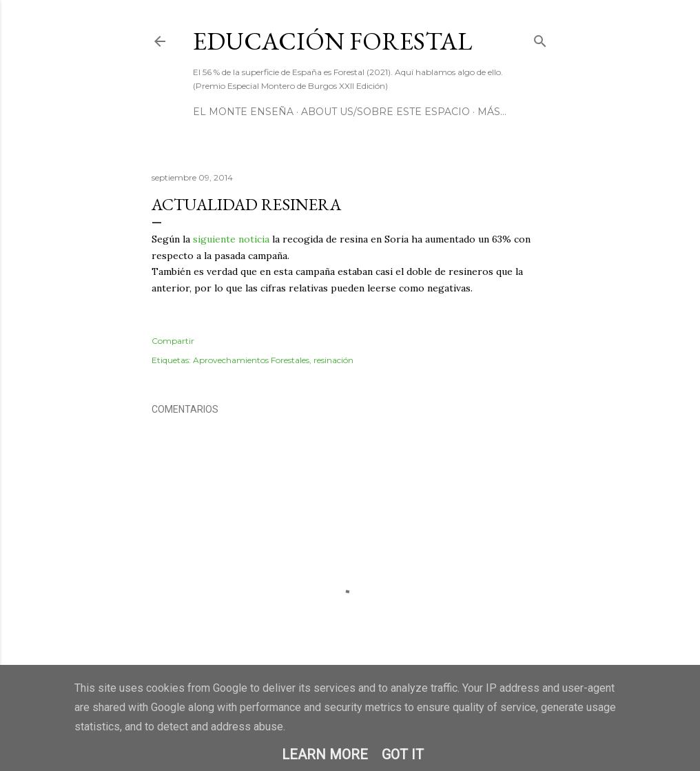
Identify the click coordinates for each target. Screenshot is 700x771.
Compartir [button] (173, 341)
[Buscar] (540, 38)
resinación (333, 360)
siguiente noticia (231, 239)
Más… (492, 112)
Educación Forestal (332, 41)
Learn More (325, 754)
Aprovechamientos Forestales (251, 360)
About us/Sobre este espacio (385, 112)
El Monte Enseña (243, 112)
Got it (403, 754)
